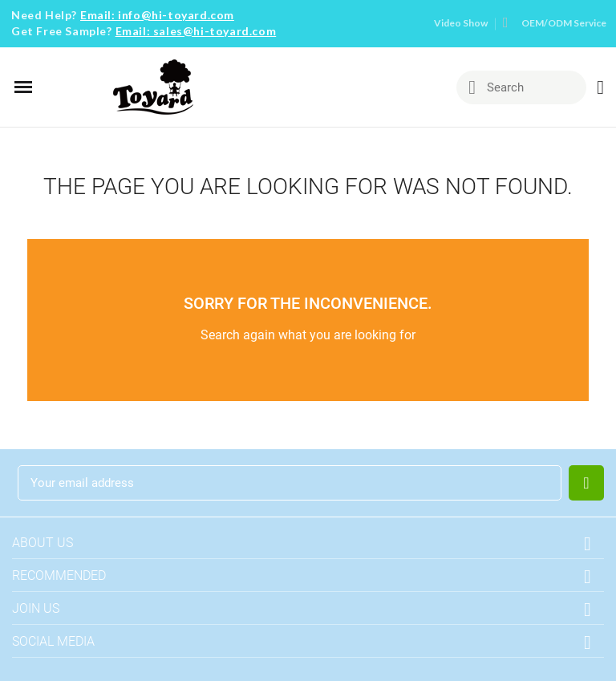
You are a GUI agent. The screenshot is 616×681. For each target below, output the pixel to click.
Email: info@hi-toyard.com (157, 15)
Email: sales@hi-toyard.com (196, 31)
